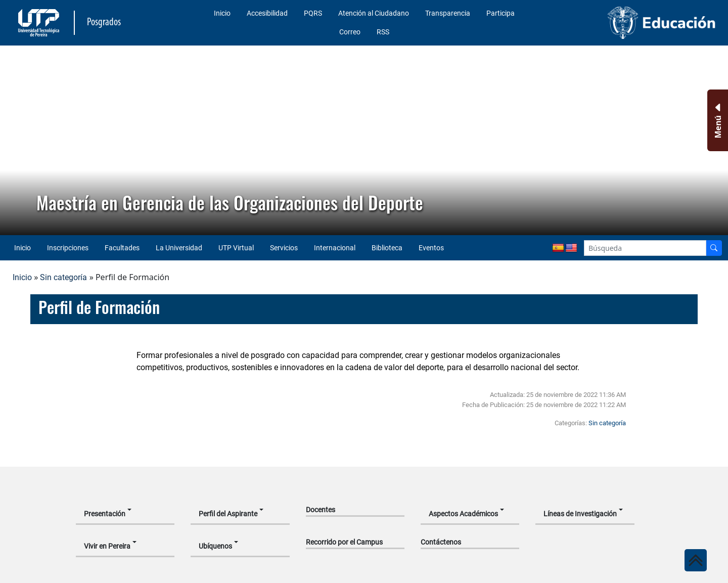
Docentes (321, 510)
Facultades (122, 248)
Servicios (284, 248)
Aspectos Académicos (463, 514)
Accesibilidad (267, 13)
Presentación (105, 514)
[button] (16, 141)
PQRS (313, 13)
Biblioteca (387, 248)
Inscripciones (68, 248)
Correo (350, 32)
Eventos (431, 248)
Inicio (222, 13)
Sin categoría (63, 277)
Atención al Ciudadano (374, 13)
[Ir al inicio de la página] (696, 560)
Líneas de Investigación (580, 514)
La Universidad (179, 248)
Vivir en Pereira (107, 546)
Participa (500, 13)
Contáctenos (441, 542)
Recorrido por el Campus (344, 542)
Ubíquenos (215, 546)
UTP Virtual (236, 248)
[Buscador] (714, 248)
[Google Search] (645, 248)
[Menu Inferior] (717, 120)
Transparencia (448, 13)
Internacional (335, 248)
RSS (383, 32)
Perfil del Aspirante (228, 514)
